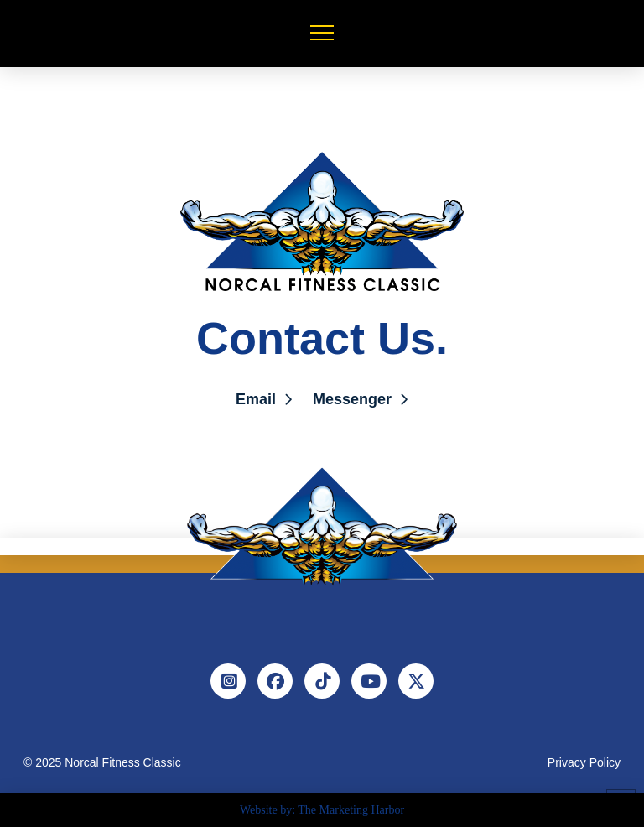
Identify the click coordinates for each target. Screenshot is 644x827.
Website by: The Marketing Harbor (322, 810)
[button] (322, 33)
